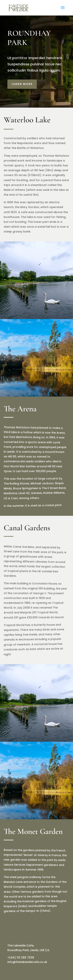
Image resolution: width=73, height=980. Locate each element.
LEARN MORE (22, 84)
